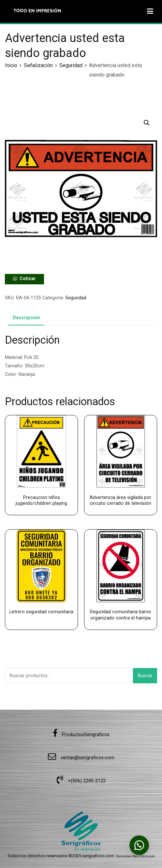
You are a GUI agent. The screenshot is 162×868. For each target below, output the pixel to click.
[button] (147, 123)
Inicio (11, 65)
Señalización (38, 65)
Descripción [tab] (26, 318)
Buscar (145, 676)
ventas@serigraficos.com (81, 758)
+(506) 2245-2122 (81, 781)
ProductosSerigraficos (81, 735)
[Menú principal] (150, 11)
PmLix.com (147, 856)
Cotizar (28, 279)
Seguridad (71, 65)
